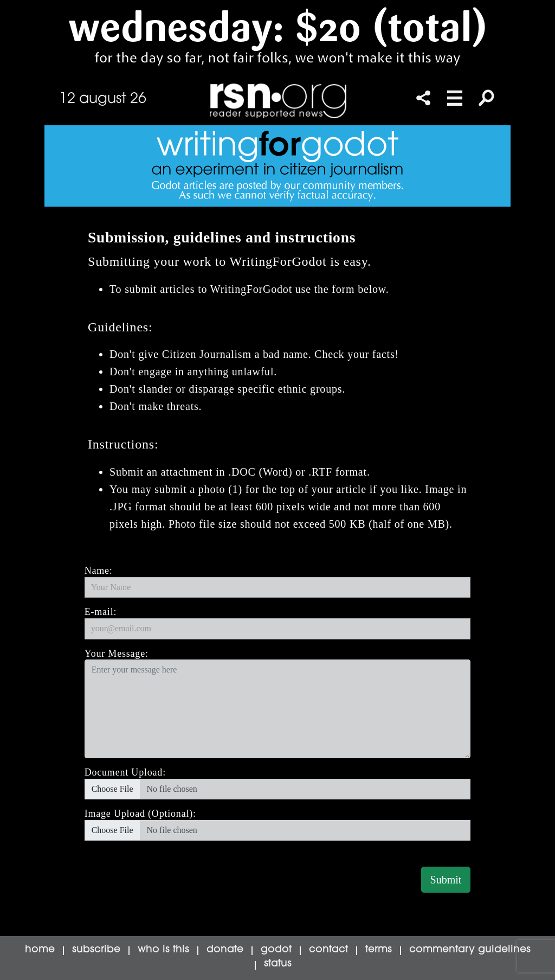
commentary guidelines (470, 950)
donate (225, 950)
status (278, 964)
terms (379, 950)
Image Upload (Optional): (140, 814)
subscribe (96, 950)
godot (276, 950)
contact (328, 950)
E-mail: (101, 612)
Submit (446, 880)
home (40, 950)
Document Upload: (125, 772)
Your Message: (117, 654)
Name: (99, 571)
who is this (163, 950)
